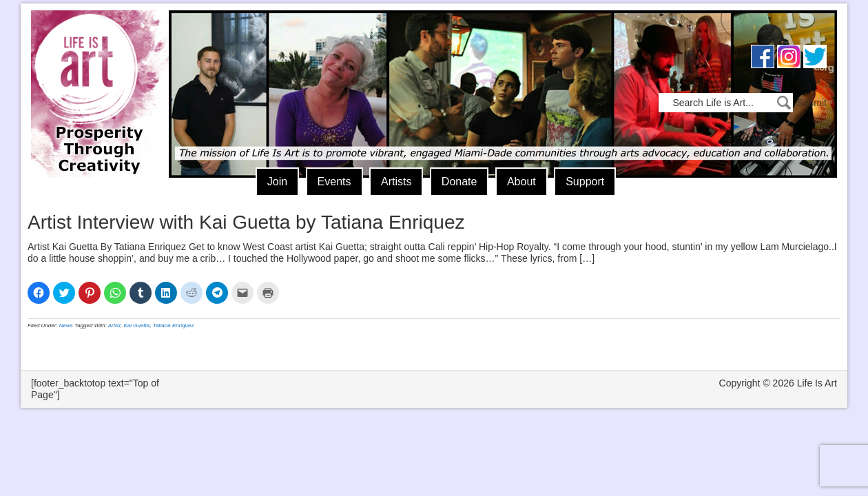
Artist (114, 325)
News (66, 325)
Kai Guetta (136, 325)
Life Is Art (95, 74)
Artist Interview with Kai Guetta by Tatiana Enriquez (246, 222)
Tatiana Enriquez (174, 325)
